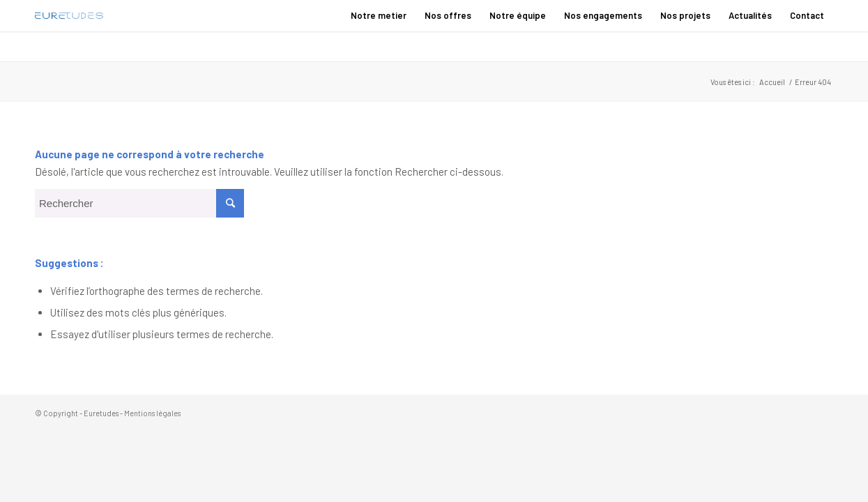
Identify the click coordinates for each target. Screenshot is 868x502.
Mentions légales (152, 413)
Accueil (772, 82)
